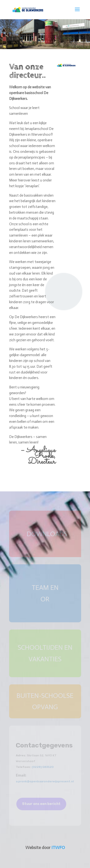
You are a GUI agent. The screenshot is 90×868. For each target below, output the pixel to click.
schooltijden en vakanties (45, 653)
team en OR (45, 593)
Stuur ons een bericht (41, 804)
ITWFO (58, 848)
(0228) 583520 (43, 767)
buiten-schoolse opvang (45, 701)
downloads (47, 534)
